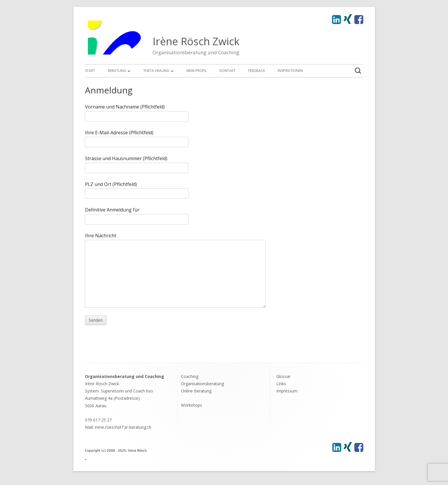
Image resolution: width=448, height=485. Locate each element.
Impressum (287, 391)
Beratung (117, 71)
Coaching (190, 376)
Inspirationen (290, 71)
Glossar (283, 376)
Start (90, 71)
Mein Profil (197, 71)
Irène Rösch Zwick (196, 41)
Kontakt (227, 71)
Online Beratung (196, 391)
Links (281, 384)
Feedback (257, 71)
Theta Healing (156, 71)
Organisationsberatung (202, 384)
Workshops (192, 405)
